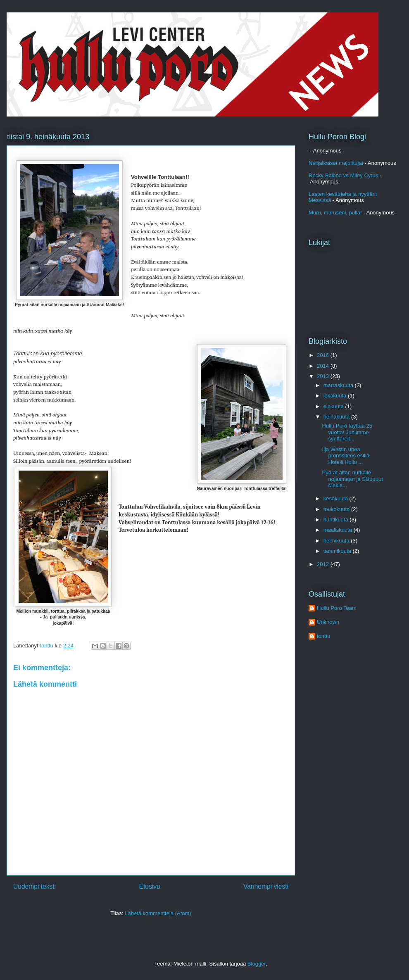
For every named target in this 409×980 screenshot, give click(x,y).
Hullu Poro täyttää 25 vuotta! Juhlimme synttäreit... (347, 432)
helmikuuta (337, 541)
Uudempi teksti (34, 886)
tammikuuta (338, 551)
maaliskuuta (339, 530)
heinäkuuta (337, 417)
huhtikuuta (337, 520)
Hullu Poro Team (337, 608)
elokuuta (334, 406)
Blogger (257, 964)
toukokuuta (337, 509)
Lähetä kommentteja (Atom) (158, 913)
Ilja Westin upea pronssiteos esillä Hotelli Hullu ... (346, 456)
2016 (324, 355)
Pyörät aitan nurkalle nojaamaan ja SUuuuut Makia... (352, 479)
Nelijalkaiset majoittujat (336, 163)
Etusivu (150, 886)
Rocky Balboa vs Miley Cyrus (343, 175)
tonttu (324, 636)
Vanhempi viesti (266, 886)
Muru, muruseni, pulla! (335, 213)
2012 (324, 564)
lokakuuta (336, 396)
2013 (324, 376)
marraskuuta (339, 385)
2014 (324, 366)
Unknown (328, 622)
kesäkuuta (336, 498)
